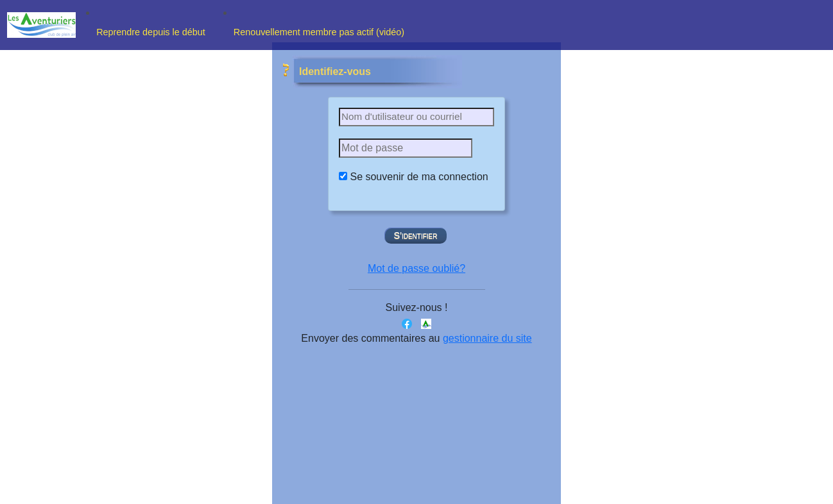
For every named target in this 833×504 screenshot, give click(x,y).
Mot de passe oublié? (416, 268)
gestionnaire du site (487, 338)
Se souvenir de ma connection (419, 177)
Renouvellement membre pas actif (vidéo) (320, 32)
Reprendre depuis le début (155, 32)
